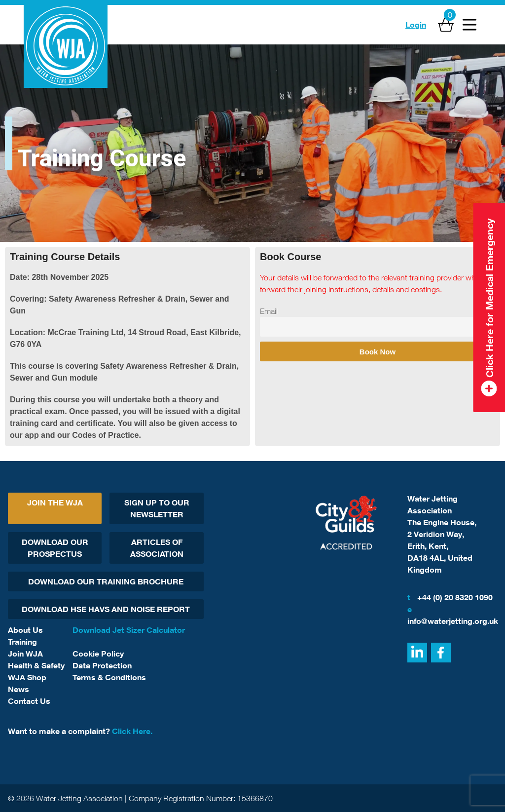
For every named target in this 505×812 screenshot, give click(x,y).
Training (22, 642)
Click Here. (132, 731)
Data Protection (102, 665)
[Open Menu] (469, 25)
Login (416, 25)
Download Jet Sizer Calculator (129, 630)
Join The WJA (55, 503)
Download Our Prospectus (55, 548)
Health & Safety (36, 665)
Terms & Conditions (109, 677)
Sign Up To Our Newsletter (157, 508)
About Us (25, 630)
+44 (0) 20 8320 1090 (450, 597)
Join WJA (25, 654)
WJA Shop (27, 677)
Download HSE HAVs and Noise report (106, 609)
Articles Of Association (157, 548)
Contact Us (29, 701)
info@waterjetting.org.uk (452, 615)
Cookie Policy (98, 654)
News (18, 689)
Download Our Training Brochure (106, 581)
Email (269, 311)
